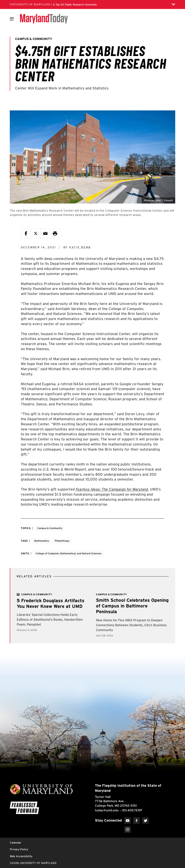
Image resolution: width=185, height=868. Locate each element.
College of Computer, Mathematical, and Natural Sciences (69, 553)
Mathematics (42, 541)
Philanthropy (62, 541)
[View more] (37, 594)
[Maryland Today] (44, 19)
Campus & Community (50, 528)
